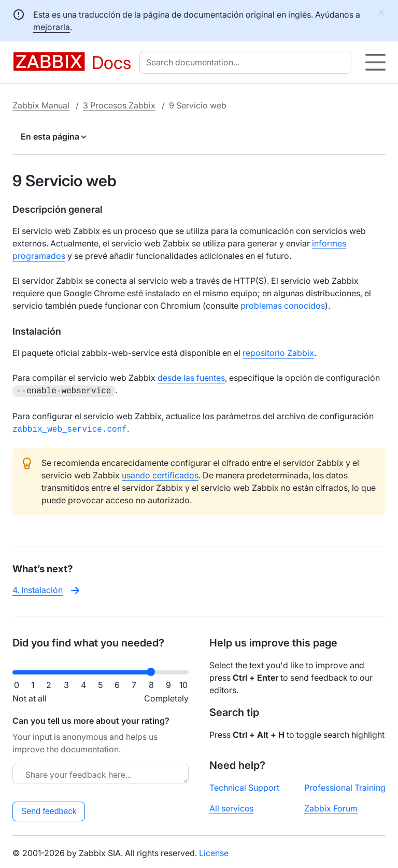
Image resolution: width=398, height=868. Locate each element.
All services (231, 806)
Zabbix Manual (41, 105)
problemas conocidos (283, 306)
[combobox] (247, 62)
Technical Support (244, 786)
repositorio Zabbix (278, 353)
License (214, 851)
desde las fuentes (191, 378)
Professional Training (345, 786)
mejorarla (52, 27)
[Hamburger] (375, 62)
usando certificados (160, 473)
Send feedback (49, 809)
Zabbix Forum (331, 806)
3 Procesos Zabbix (119, 105)
